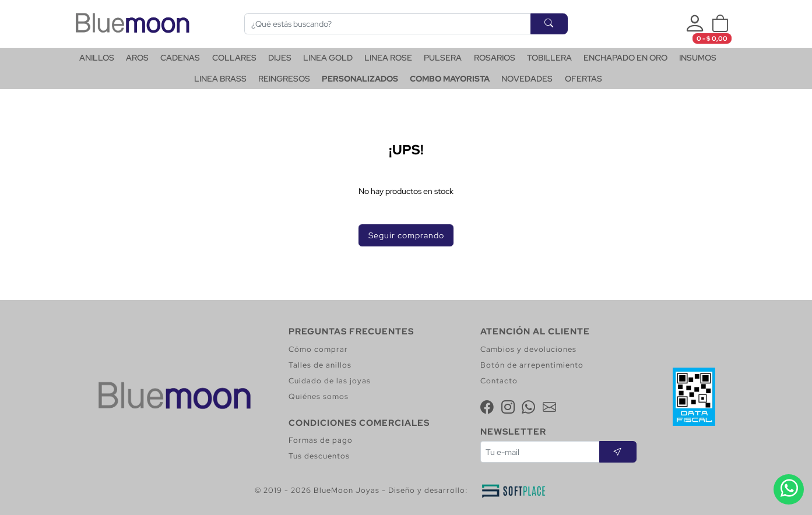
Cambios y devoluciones (528, 349)
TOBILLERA (549, 58)
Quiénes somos (319, 396)
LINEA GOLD (328, 58)
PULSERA (443, 58)
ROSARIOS (495, 58)
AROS (137, 58)
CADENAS (180, 58)
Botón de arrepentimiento (532, 365)
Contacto (499, 381)
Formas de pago (321, 440)
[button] (720, 24)
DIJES (280, 58)
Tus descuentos (319, 456)
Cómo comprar (318, 349)
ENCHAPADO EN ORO (625, 58)
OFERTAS (583, 79)
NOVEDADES (527, 79)
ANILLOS (97, 58)
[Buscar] (388, 24)
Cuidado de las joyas (330, 381)
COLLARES (234, 58)
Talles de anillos (320, 365)
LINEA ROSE (388, 58)
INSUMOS (698, 58)
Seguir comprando (406, 235)
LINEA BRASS (220, 79)
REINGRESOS (284, 79)
